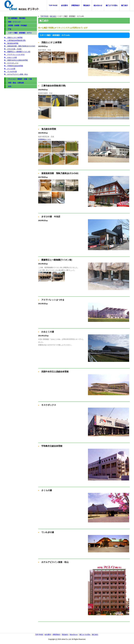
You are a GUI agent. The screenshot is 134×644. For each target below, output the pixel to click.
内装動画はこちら (44, 139)
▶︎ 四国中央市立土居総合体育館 (16, 60)
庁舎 (10, 29)
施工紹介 (125, 5)
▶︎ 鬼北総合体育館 (11, 43)
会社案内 (64, 5)
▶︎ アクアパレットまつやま (14, 55)
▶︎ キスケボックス (11, 63)
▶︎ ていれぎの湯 (10, 72)
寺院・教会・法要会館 (16, 83)
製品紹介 (87, 5)
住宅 (10, 86)
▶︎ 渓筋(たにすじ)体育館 (13, 38)
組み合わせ (98, 5)
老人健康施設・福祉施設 (17, 18)
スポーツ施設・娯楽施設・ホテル (20, 33)
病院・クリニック (14, 22)
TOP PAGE (53, 5)
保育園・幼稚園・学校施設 (18, 25)
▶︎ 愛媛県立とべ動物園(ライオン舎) (17, 52)
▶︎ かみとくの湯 (10, 57)
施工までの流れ (112, 5)
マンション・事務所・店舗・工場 (20, 79)
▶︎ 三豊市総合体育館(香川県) (15, 40)
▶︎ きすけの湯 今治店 (13, 49)
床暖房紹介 (76, 5)
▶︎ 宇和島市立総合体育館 (14, 66)
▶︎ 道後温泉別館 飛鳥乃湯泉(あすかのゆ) (20, 46)
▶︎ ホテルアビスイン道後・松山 (16, 74)
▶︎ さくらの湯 (10, 69)
